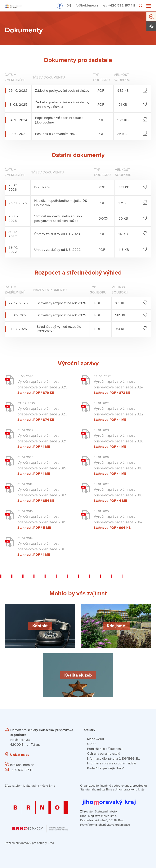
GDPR (91, 744)
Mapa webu (95, 739)
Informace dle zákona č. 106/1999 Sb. (114, 759)
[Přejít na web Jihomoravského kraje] (116, 799)
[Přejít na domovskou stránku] (13, 6)
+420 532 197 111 (122, 5)
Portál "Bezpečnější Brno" (105, 768)
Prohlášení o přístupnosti (105, 749)
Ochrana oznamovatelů (104, 754)
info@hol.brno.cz (85, 5)
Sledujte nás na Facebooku (60, 6)
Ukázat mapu (20, 755)
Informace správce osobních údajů (111, 763)
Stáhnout (24, 393)
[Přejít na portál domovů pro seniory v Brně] (40, 813)
